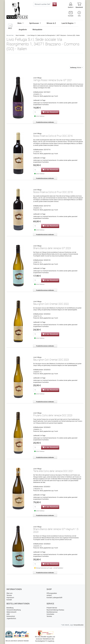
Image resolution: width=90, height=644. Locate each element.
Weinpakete (37, 30)
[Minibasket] (79, 5)
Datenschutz (11, 616)
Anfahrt (49, 595)
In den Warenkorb (50, 112)
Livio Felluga (37, 78)
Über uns (9, 593)
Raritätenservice (52, 612)
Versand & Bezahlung (14, 610)
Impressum (10, 598)
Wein (20, 23)
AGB (8, 614)
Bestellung (10, 608)
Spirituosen (34, 23)
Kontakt (9, 600)
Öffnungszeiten (52, 593)
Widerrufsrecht (11, 612)
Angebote (23, 30)
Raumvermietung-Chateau (55, 610)
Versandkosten (78, 625)
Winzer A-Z (51, 23)
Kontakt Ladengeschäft (54, 598)
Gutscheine (50, 614)
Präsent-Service (52, 608)
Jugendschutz (11, 618)
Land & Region (68, 23)
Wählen (76, 68)
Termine (9, 595)
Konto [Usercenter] (71, 5)
